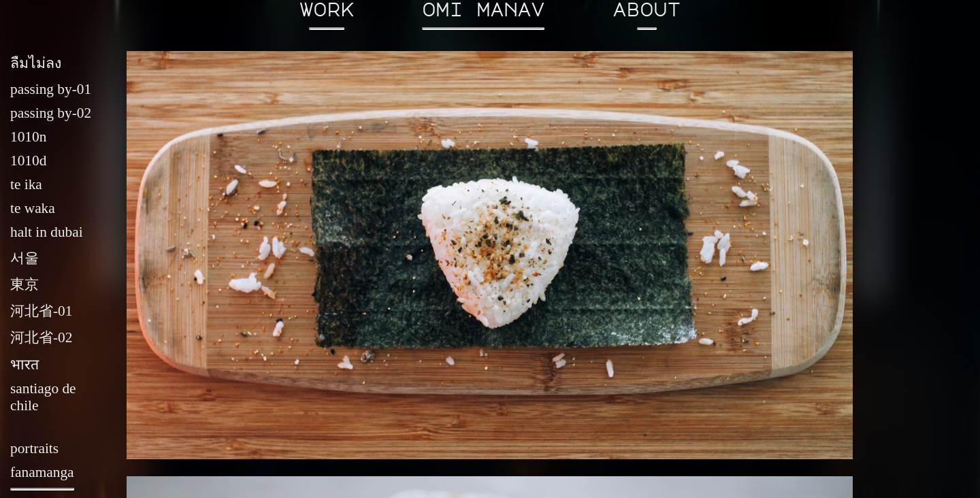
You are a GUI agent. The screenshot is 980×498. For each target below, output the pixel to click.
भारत (24, 365)
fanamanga (42, 478)
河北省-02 (41, 337)
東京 (24, 284)
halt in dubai (47, 232)
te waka (33, 208)
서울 (24, 258)
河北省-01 (41, 311)
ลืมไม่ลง (36, 63)
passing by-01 (51, 89)
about (647, 15)
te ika (26, 184)
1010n (28, 137)
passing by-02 (51, 113)
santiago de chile (43, 397)
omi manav (483, 15)
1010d (28, 161)
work (327, 15)
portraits (34, 448)
